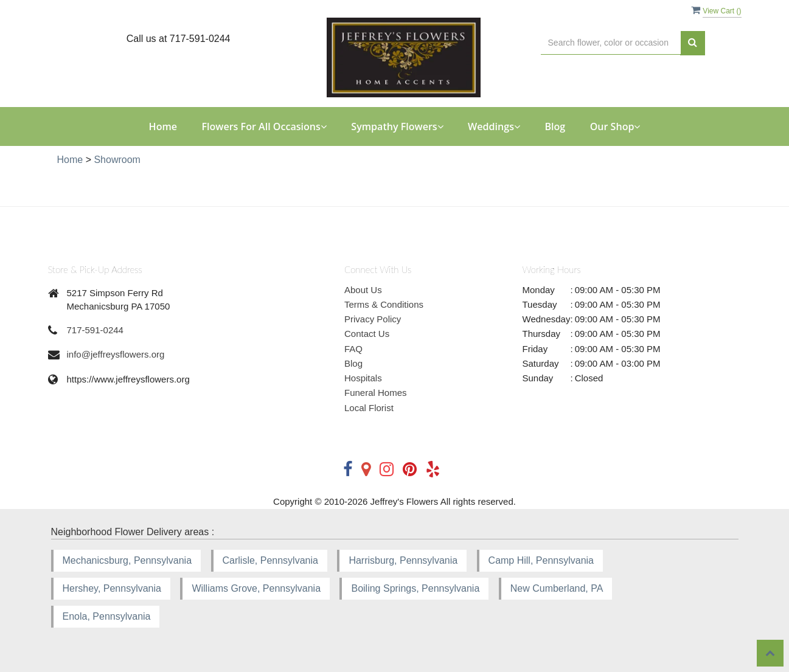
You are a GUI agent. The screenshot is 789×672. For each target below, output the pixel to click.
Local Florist (369, 408)
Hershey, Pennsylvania (112, 588)
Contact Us (367, 334)
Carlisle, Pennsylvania (270, 560)
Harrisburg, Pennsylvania (403, 560)
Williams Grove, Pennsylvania (256, 588)
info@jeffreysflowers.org (116, 354)
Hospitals (363, 378)
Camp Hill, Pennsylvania (541, 560)
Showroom (117, 160)
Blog (555, 126)
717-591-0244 (95, 330)
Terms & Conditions (384, 304)
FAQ (353, 349)
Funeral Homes (376, 393)
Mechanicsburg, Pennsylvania (127, 560)
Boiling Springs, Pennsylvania (415, 588)
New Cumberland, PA (557, 588)
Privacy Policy (373, 319)
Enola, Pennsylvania (107, 616)
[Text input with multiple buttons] (611, 43)
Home (163, 126)
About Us (363, 290)
